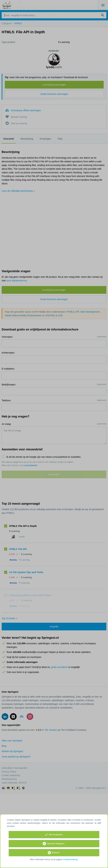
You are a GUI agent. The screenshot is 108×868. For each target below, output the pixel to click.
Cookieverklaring (70, 859)
